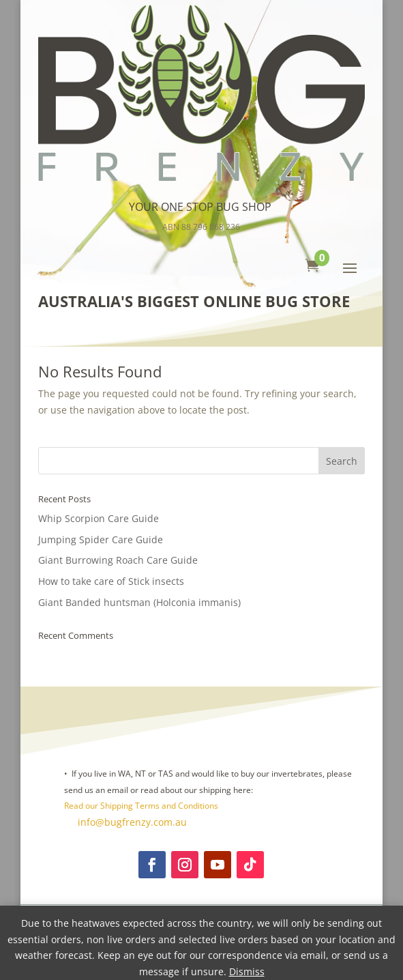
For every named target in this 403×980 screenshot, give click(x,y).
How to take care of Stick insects (111, 581)
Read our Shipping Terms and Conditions (141, 806)
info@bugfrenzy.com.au (131, 822)
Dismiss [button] (247, 971)
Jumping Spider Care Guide (101, 539)
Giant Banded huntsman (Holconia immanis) (139, 602)
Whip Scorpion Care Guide (99, 518)
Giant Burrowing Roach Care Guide (118, 560)
